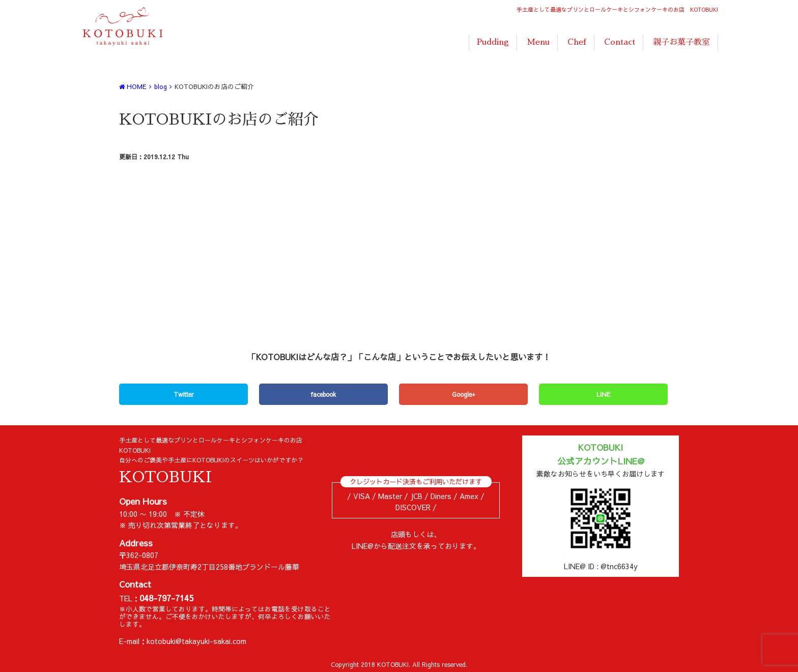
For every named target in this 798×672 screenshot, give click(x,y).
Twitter (184, 394)
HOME (133, 86)
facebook (323, 394)
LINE (603, 394)
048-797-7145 (166, 598)
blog (161, 86)
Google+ (464, 394)
